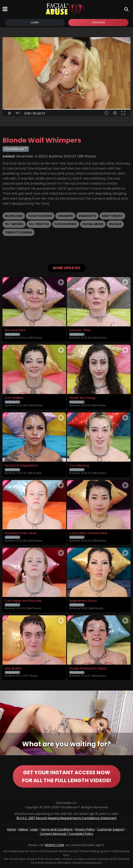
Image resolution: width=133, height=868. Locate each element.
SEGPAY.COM (54, 845)
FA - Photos (39, 224)
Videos (23, 829)
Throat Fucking (19, 232)
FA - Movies (14, 224)
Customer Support (111, 829)
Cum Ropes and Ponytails (23, 601)
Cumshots (87, 216)
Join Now (98, 22)
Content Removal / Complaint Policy (66, 834)
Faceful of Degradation (21, 466)
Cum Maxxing (79, 466)
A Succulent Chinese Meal (88, 533)
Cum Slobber (14, 398)
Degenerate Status (83, 601)
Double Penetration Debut (88, 669)
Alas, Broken (13, 669)
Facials (115, 224)
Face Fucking (66, 224)
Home (11, 829)
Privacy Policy (85, 829)
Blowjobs (14, 216)
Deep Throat (112, 216)
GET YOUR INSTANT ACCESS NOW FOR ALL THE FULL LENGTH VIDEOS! (66, 776)
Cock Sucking (40, 216)
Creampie (65, 216)
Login (35, 22)
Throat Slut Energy (82, 398)
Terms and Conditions (57, 829)
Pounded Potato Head (21, 533)
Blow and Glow (15, 330)
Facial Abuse (93, 224)
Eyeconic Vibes (80, 330)
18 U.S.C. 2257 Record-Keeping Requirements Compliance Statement (66, 818)
